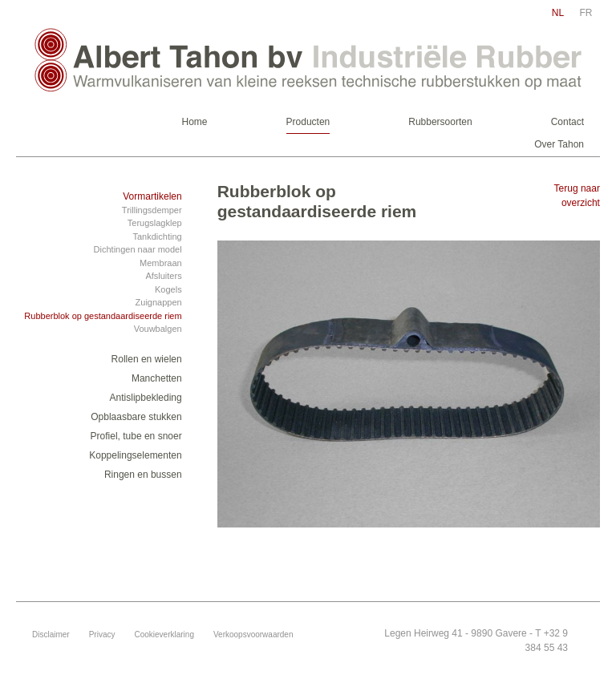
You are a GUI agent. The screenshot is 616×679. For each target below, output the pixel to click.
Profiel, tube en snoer (136, 436)
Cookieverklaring (164, 635)
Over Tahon (559, 144)
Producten (308, 122)
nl (558, 13)
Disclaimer (51, 635)
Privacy (102, 635)
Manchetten (157, 378)
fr (586, 13)
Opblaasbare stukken (136, 417)
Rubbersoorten (440, 122)
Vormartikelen (152, 196)
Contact (567, 122)
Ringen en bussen (143, 475)
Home (195, 122)
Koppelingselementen (135, 455)
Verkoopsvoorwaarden (253, 635)
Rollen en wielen (147, 359)
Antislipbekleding (146, 398)
